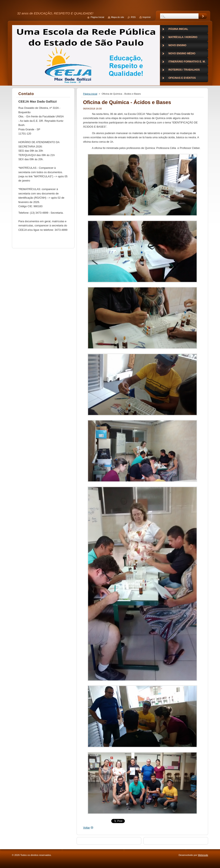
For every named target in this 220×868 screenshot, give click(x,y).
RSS (133, 17)
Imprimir (147, 17)
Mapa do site (118, 17)
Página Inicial (97, 17)
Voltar (87, 828)
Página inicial (90, 94)
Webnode (203, 855)
